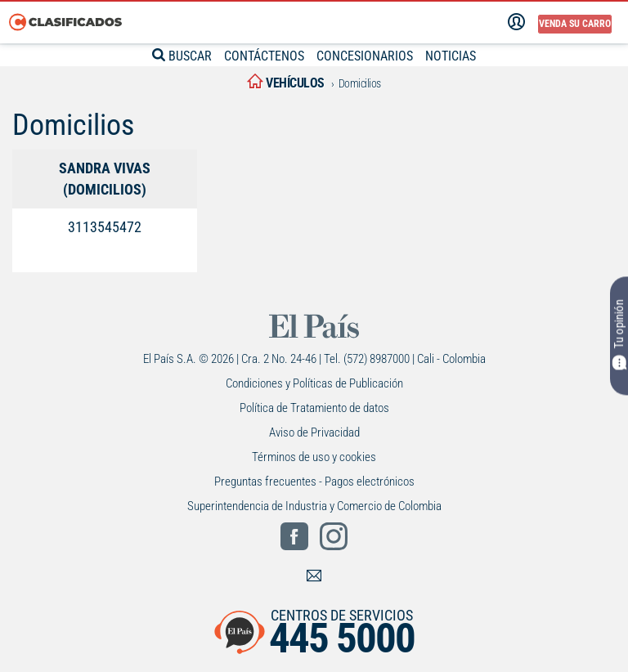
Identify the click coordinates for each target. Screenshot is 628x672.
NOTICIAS (459, 56)
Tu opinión (619, 335)
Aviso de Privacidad (314, 432)
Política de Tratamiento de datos (314, 408)
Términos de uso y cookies (314, 457)
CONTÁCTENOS (262, 56)
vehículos (286, 83)
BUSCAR (174, 56)
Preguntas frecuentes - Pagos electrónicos (314, 482)
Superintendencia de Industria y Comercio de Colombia (314, 506)
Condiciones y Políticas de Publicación (314, 383)
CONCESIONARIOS (368, 56)
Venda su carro (575, 24)
